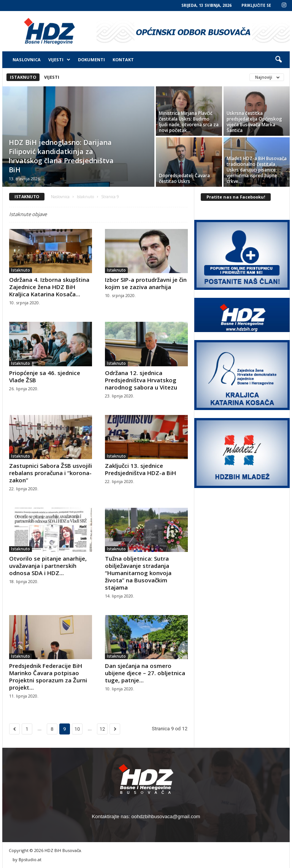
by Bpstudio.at (27, 859)
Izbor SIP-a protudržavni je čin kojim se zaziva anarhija (146, 283)
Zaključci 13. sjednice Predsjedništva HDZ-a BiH (140, 469)
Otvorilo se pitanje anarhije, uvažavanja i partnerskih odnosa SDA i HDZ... (48, 566)
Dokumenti (91, 60)
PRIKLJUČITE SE (256, 5)
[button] (278, 60)
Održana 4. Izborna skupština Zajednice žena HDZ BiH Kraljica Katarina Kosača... (49, 287)
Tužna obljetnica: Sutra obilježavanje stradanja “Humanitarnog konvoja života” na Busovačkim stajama (138, 573)
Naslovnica (27, 60)
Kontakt (123, 60)
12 (102, 729)
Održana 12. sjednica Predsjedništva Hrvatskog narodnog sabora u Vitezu (141, 380)
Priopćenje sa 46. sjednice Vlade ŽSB (45, 376)
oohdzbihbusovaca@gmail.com (166, 816)
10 (77, 729)
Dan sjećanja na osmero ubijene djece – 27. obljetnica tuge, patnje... (145, 673)
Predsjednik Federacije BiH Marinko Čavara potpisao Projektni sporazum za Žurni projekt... (48, 676)
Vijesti (59, 60)
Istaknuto (23, 77)
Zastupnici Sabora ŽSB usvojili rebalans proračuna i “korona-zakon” (51, 473)
